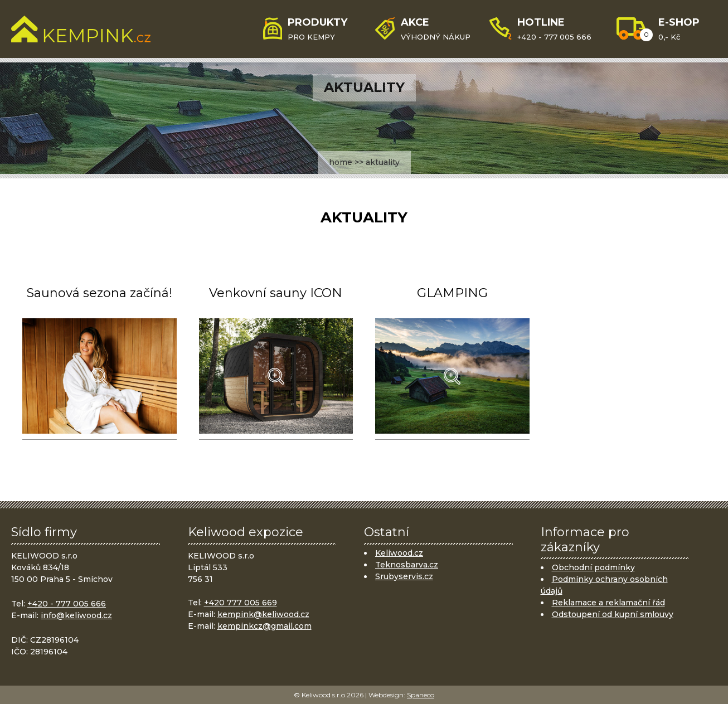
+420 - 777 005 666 (67, 604)
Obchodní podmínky (593, 567)
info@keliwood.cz (76, 615)
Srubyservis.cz (404, 576)
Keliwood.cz (399, 553)
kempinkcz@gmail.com (264, 626)
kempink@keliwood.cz (263, 614)
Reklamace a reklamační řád (608, 603)
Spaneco (421, 695)
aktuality (383, 162)
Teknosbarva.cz (407, 565)
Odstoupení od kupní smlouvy (613, 614)
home (341, 162)
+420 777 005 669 (241, 603)
